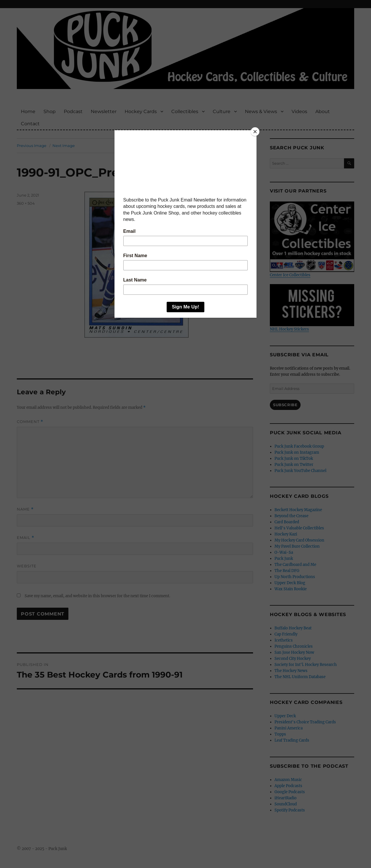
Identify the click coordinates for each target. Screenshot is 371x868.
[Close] (255, 132)
